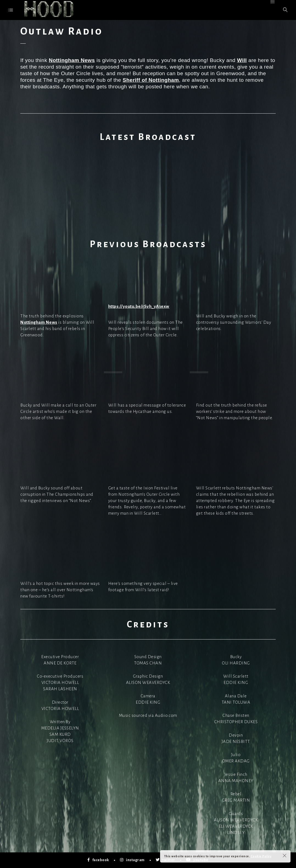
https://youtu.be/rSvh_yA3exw (139, 306)
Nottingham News (72, 60)
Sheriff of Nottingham (151, 80)
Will (242, 60)
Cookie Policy (261, 856)
